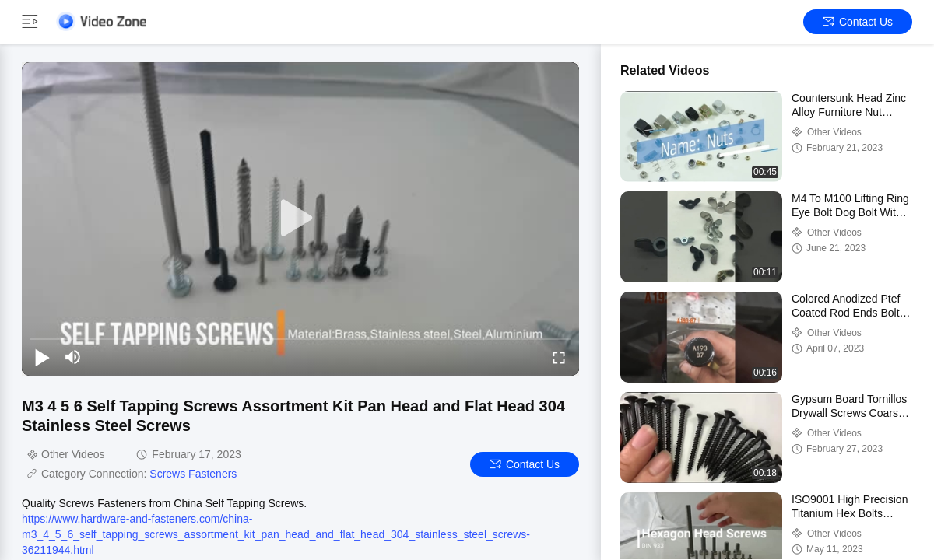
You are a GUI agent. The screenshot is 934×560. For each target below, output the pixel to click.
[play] (300, 219)
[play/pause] (42, 357)
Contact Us (858, 22)
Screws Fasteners (193, 474)
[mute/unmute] (73, 357)
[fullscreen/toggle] (559, 357)
